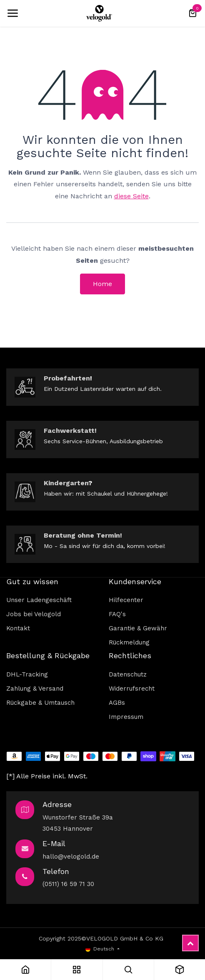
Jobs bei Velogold (34, 614)
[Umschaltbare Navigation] (12, 13)
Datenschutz (128, 674)
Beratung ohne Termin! (83, 535)
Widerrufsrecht (132, 689)
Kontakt (18, 628)
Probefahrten (67, 378)
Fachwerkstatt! (70, 431)
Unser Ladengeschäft (39, 600)
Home (102, 284)
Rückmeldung (129, 642)
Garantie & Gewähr (138, 628)
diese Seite (131, 196)
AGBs (117, 703)
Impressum (126, 717)
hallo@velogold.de (71, 857)
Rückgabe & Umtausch (40, 703)
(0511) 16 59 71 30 (68, 884)
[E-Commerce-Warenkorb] (192, 13)
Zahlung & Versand (35, 689)
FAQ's (117, 614)
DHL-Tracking (27, 674)
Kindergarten (66, 483)
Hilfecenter (126, 600)
